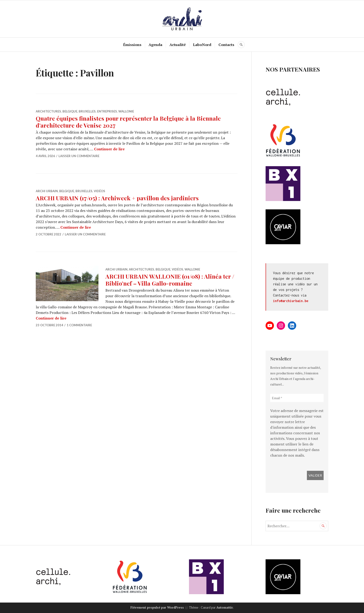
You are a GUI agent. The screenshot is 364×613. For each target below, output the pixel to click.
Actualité (178, 45)
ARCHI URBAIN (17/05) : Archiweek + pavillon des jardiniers (117, 198)
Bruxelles (87, 111)
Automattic (225, 607)
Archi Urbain (47, 191)
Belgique (70, 111)
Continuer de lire (109, 149)
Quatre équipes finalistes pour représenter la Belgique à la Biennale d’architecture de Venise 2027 (128, 122)
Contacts (226, 45)
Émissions (132, 45)
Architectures (48, 111)
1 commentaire (79, 325)
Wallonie (126, 111)
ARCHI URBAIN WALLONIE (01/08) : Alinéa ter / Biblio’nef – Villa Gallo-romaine (170, 280)
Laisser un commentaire (79, 156)
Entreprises (107, 111)
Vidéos (99, 191)
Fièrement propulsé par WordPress (157, 607)
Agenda (155, 45)
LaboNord (202, 45)
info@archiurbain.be (291, 301)
